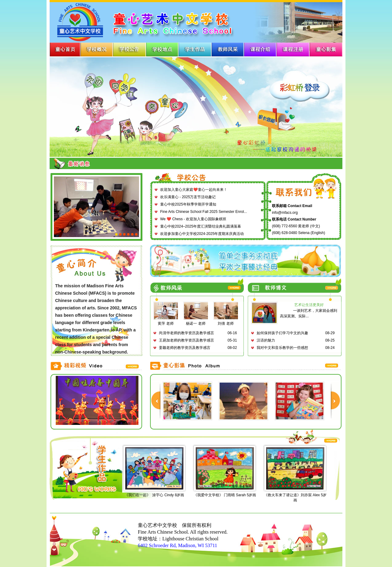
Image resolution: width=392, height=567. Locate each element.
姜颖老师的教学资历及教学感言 (185, 348)
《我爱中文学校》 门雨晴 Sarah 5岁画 (225, 495)
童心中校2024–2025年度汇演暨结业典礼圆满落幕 (201, 226)
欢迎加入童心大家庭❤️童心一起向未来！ (194, 190)
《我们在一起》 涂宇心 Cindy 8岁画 (155, 495)
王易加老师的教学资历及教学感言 (187, 340)
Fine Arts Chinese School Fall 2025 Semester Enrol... (204, 212)
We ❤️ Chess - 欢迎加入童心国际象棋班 (193, 219)
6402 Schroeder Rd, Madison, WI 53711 (177, 545)
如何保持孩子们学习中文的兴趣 (282, 333)
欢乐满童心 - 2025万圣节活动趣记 (188, 197)
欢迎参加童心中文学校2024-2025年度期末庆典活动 (202, 234)
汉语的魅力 (266, 340)
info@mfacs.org (285, 213)
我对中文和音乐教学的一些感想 (282, 348)
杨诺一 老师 (196, 322)
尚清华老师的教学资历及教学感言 (187, 333)
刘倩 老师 (226, 322)
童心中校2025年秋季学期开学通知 (188, 204)
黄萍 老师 (166, 322)
